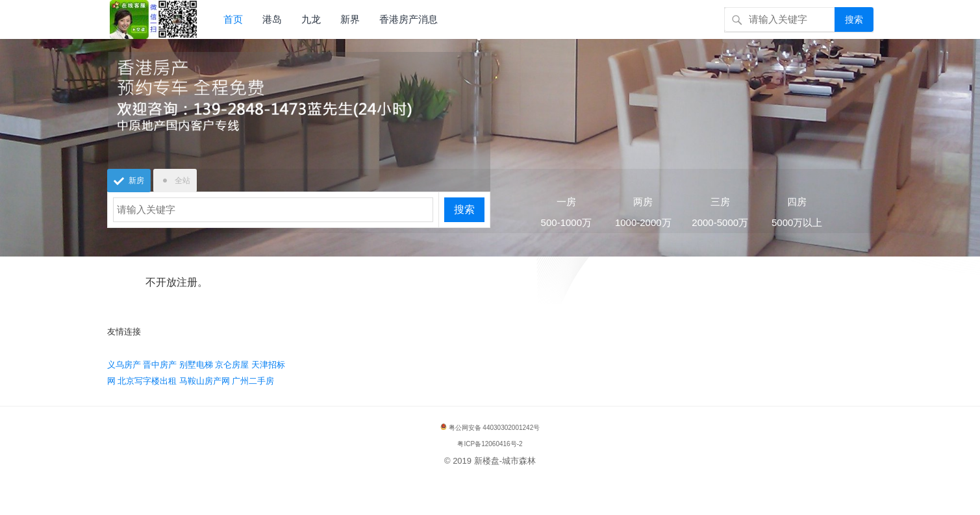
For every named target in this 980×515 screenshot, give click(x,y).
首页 (233, 19)
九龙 (311, 19)
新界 (350, 19)
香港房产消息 (408, 19)
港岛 (272, 19)
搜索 (854, 19)
